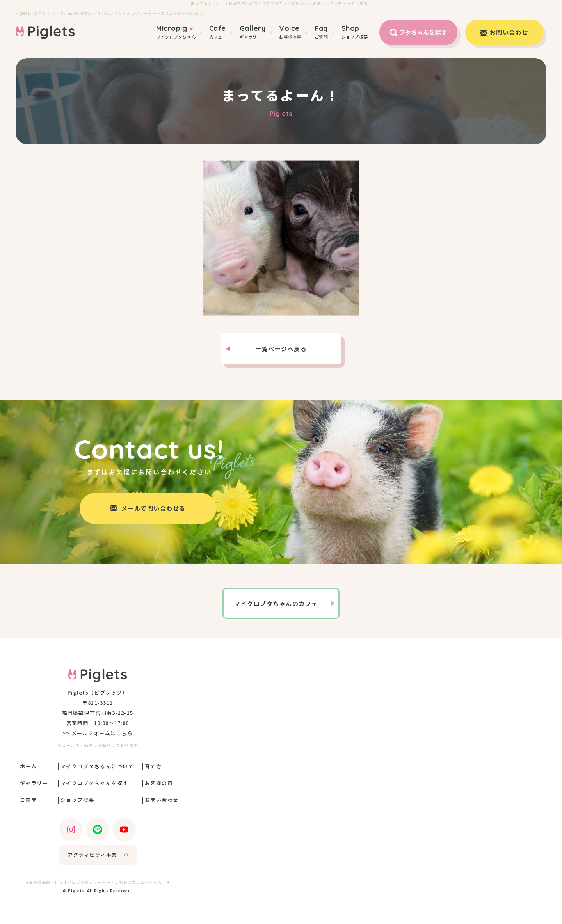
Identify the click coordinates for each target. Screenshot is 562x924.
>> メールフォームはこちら (98, 733)
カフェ (218, 32)
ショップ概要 (355, 32)
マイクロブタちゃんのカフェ (276, 603)
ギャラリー (253, 32)
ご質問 (321, 32)
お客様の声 (290, 32)
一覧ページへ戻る (281, 349)
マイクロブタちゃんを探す (94, 783)
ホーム (28, 766)
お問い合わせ (162, 800)
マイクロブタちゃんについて (97, 766)
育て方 (153, 766)
